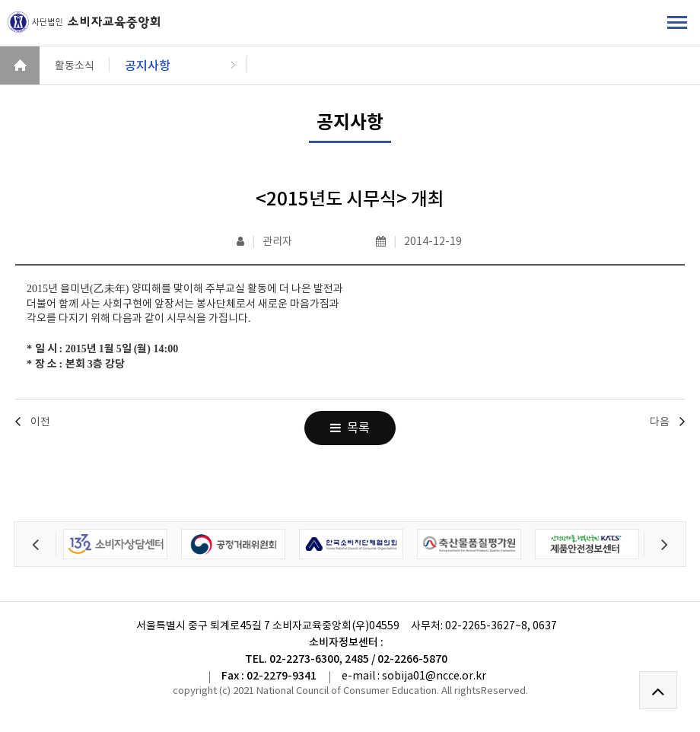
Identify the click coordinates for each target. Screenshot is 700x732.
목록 (350, 428)
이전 (40, 422)
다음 (660, 422)
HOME (20, 65)
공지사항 (148, 65)
